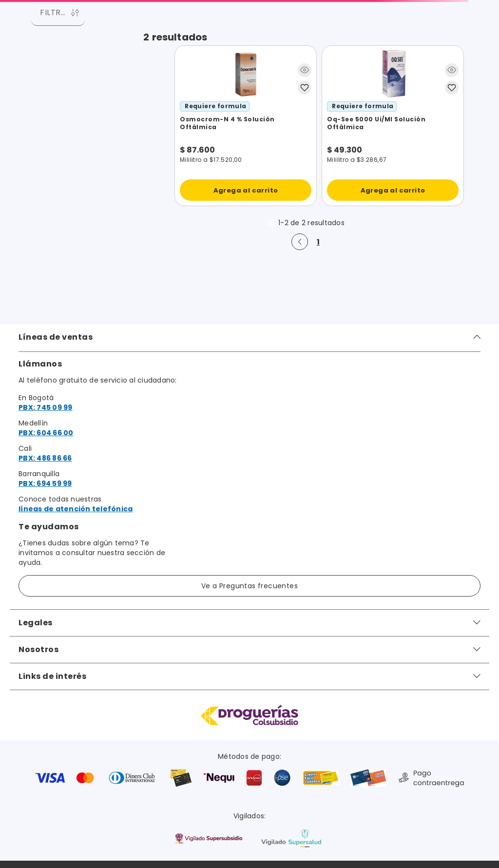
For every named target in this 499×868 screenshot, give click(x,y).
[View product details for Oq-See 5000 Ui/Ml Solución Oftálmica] (393, 126)
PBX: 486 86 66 (45, 458)
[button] (305, 72)
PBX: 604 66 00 (46, 433)
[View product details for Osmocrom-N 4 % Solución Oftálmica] (246, 126)
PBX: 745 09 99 (46, 407)
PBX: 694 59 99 (45, 483)
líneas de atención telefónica (76, 509)
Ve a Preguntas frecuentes (249, 586)
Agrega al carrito (246, 190)
